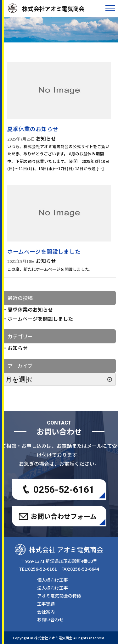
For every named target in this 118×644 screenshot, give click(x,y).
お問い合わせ (50, 619)
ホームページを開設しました (40, 319)
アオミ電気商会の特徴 (59, 596)
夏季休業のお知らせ (30, 309)
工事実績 (46, 604)
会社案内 (46, 612)
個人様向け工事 (53, 580)
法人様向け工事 (53, 588)
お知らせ (18, 348)
